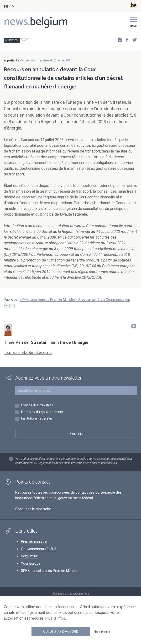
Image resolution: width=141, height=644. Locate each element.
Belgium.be (29, 556)
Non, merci (102, 632)
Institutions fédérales (37, 419)
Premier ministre (34, 541)
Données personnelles (70, 593)
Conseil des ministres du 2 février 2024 (46, 60)
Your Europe (31, 563)
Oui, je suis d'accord (61, 632)
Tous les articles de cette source (28, 353)
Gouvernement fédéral (39, 549)
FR (6, 7)
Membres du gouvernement (42, 412)
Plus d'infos (55, 618)
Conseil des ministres (37, 406)
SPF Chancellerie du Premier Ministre (50, 571)
